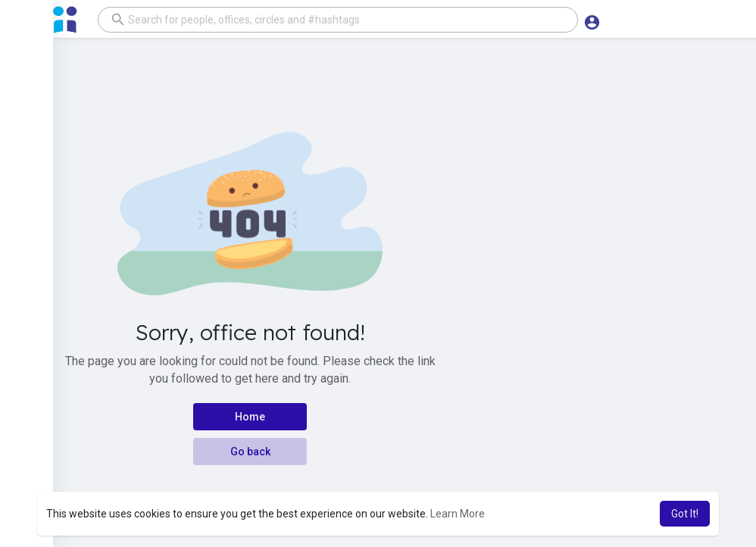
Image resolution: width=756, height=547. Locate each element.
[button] (333, 20)
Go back (250, 452)
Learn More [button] (458, 514)
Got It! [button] (685, 514)
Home (250, 417)
